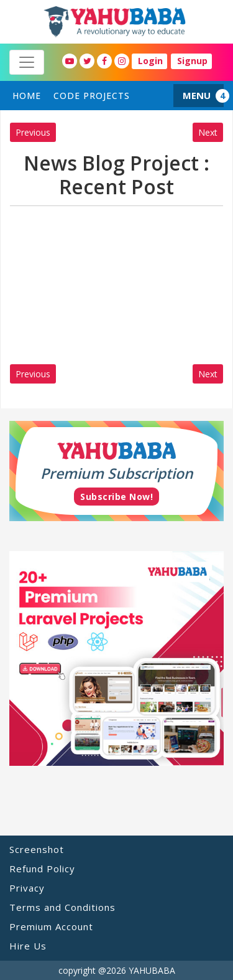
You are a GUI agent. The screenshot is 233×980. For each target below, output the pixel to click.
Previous (33, 132)
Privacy (27, 888)
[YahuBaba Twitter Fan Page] (87, 61)
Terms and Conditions (62, 907)
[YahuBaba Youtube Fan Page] (70, 61)
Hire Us (28, 946)
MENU (197, 95)
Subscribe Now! (116, 497)
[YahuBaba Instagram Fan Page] (122, 61)
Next (208, 132)
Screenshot (37, 849)
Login (150, 61)
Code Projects (92, 96)
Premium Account (51, 926)
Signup (192, 61)
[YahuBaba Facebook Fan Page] (104, 61)
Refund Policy (42, 869)
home (27, 96)
